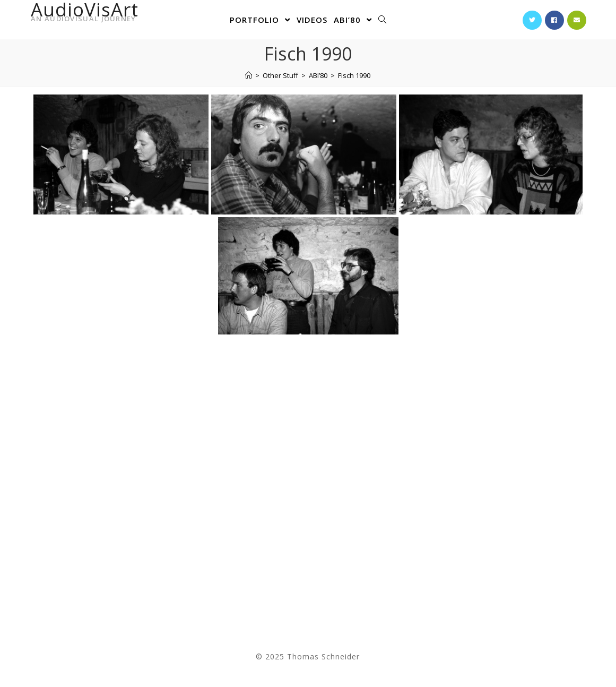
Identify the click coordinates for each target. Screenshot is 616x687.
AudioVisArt (85, 15)
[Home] (249, 75)
